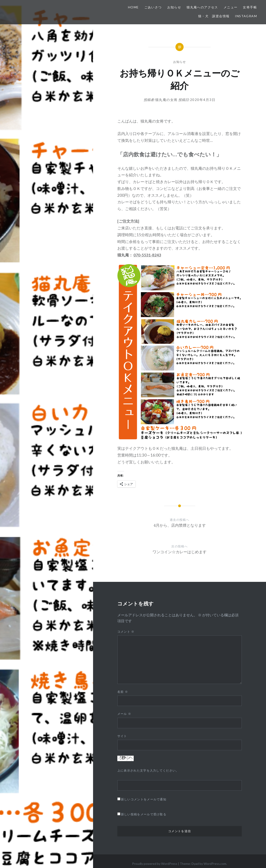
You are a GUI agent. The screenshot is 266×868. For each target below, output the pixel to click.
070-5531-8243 (147, 255)
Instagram (246, 16)
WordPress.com (215, 864)
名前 (123, 692)
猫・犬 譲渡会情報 (214, 16)
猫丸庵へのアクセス (202, 7)
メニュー (231, 7)
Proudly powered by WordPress (155, 864)
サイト (122, 736)
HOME (133, 7)
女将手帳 (250, 7)
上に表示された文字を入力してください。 (148, 770)
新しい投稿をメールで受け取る (144, 814)
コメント (126, 632)
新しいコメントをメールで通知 (144, 799)
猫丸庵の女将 (166, 100)
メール (124, 714)
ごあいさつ (153, 7)
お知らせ (174, 7)
